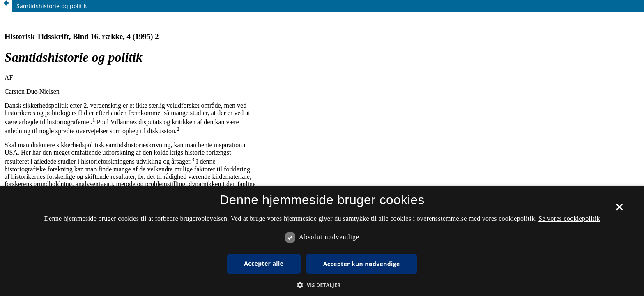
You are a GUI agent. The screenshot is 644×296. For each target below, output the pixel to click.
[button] (322, 285)
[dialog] (322, 241)
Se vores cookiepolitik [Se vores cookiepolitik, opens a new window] (569, 219)
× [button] (619, 210)
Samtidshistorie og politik (52, 6)
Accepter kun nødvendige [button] (362, 264)
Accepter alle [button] (264, 263)
